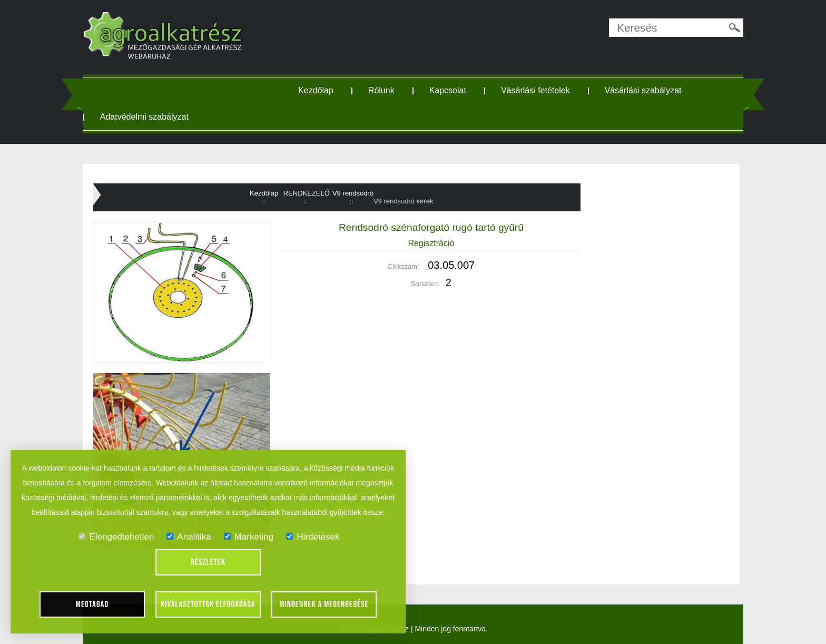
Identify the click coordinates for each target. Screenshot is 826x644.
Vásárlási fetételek (535, 90)
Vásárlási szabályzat (643, 90)
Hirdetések (313, 537)
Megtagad (92, 604)
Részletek (208, 562)
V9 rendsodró (353, 193)
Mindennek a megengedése (324, 604)
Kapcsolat (448, 90)
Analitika (189, 537)
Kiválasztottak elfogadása (208, 604)
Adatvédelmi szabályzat (144, 117)
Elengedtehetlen (116, 537)
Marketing (249, 537)
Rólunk (381, 90)
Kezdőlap (316, 90)
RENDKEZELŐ (307, 193)
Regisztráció (431, 243)
